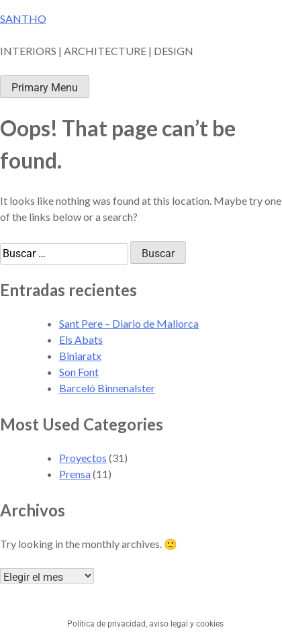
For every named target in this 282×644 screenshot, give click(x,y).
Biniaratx (80, 356)
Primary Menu (45, 88)
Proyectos (83, 458)
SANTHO (23, 18)
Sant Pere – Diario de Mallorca (129, 323)
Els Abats (81, 339)
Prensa (75, 474)
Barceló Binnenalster (107, 388)
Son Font (79, 372)
